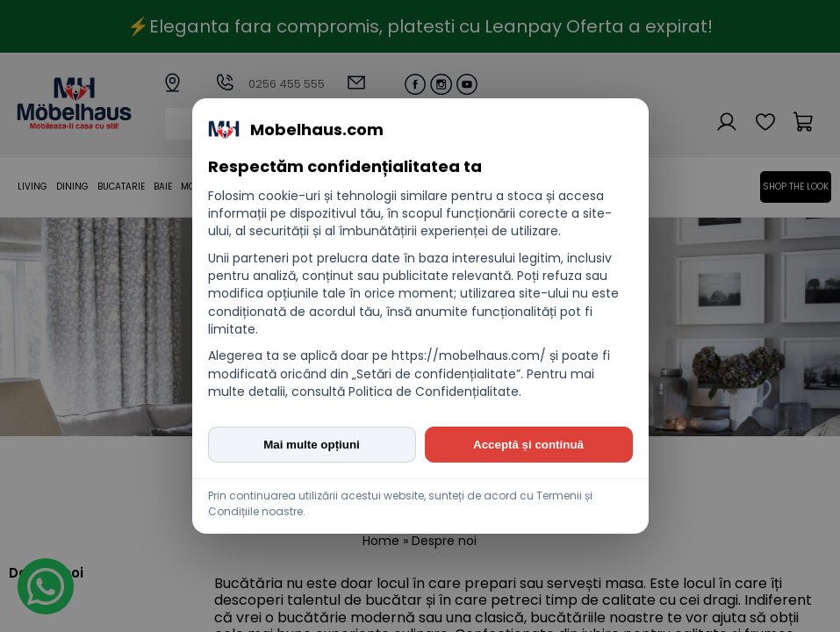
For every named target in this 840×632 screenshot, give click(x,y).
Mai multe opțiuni (312, 445)
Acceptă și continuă (528, 445)
